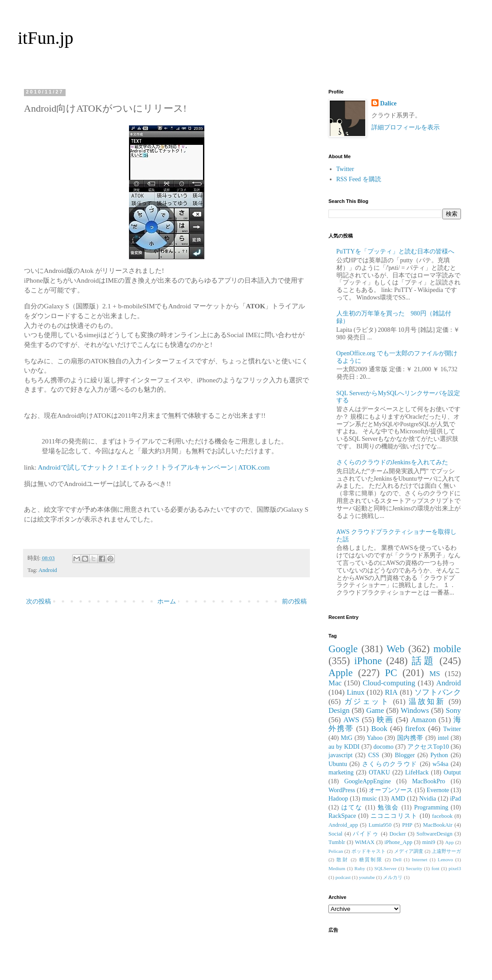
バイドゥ (366, 834)
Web (395, 649)
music (369, 799)
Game (375, 710)
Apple (341, 673)
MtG (347, 738)
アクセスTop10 (428, 747)
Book (379, 729)
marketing (341, 772)
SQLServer (385, 868)
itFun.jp (46, 38)
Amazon (424, 720)
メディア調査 (409, 851)
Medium (337, 868)
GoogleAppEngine (368, 781)
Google (343, 649)
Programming (431, 807)
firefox (415, 729)
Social (335, 834)
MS (435, 674)
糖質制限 (371, 859)
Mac (335, 683)
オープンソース (391, 790)
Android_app (343, 825)
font (435, 868)
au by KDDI (344, 747)
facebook (442, 816)
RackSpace (342, 816)
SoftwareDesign (435, 834)
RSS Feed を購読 (359, 179)
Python (439, 755)
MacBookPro (429, 781)
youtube (367, 877)
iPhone (368, 661)
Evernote (438, 790)
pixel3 (455, 868)
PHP (407, 825)
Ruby (360, 868)
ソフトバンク (438, 692)
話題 (423, 661)
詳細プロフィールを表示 (406, 127)
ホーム (167, 601)
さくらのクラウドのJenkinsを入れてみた (392, 462)
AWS (351, 720)
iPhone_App (398, 842)
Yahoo (375, 738)
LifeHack (417, 772)
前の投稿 (294, 601)
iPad (455, 799)
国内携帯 (410, 738)
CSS (374, 755)
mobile (447, 649)
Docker (397, 834)
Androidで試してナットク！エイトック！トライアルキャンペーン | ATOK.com (154, 467)
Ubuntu (338, 764)
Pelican (336, 851)
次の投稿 (39, 601)
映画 (385, 720)
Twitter (345, 169)
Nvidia (428, 799)
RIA (391, 692)
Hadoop (338, 799)
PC (391, 673)
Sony (453, 710)
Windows (415, 710)
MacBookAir (437, 825)
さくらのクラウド (390, 764)
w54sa (441, 764)
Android (48, 570)
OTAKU (379, 772)
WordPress (342, 790)
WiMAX (365, 842)
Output (452, 772)
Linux (355, 692)
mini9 (429, 842)
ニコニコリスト (394, 816)
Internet (420, 859)
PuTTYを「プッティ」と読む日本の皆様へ (395, 251)
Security (414, 868)
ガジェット (367, 702)
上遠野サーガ (446, 851)
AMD (398, 799)
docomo (384, 747)
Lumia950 (380, 825)
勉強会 (388, 807)
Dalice (389, 103)
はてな (352, 807)
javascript (340, 755)
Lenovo (445, 859)
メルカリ (393, 877)
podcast (343, 877)
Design (339, 710)
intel (443, 738)
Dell (397, 859)
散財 (342, 859)
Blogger (405, 755)
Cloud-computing (389, 683)
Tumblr (337, 842)
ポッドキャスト (369, 851)
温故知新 (427, 702)
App (449, 842)
